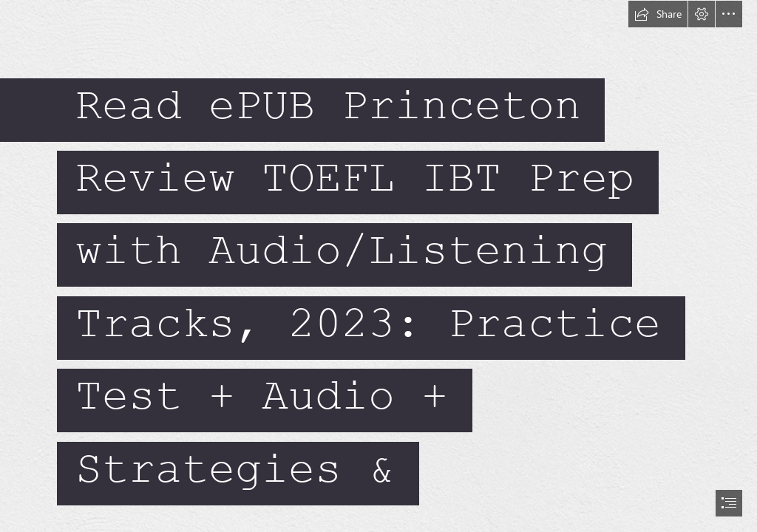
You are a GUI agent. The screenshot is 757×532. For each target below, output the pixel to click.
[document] (378, 266)
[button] (658, 14)
